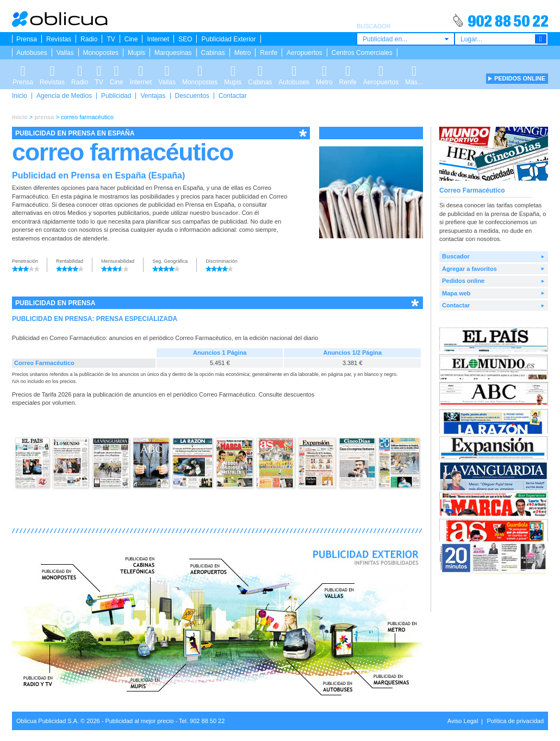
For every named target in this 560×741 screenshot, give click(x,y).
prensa (44, 117)
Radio (89, 39)
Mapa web (456, 293)
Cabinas (213, 53)
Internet (158, 39)
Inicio (20, 96)
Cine (131, 39)
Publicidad (116, 96)
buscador (225, 213)
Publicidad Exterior (228, 39)
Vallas (65, 53)
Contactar (233, 96)
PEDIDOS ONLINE (520, 78)
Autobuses (32, 53)
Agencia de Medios (64, 96)
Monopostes (101, 53)
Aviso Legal (463, 721)
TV (111, 39)
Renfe (269, 53)
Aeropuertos (304, 53)
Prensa (27, 39)
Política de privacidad (515, 721)
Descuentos (192, 96)
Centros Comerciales (362, 53)
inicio (20, 117)
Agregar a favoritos (469, 269)
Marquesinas (173, 53)
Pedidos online (463, 281)
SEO (185, 39)
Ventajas (153, 96)
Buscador (456, 256)
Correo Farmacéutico (44, 363)
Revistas (59, 39)
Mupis (136, 53)
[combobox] (406, 39)
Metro (243, 53)
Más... (414, 69)
